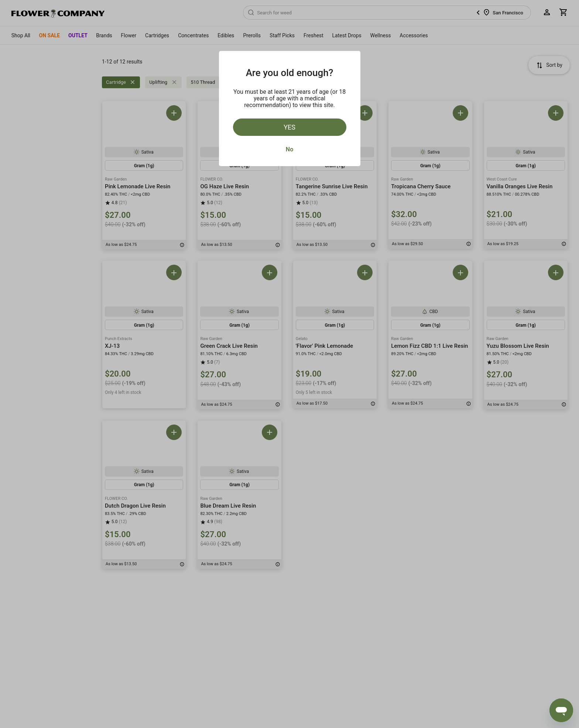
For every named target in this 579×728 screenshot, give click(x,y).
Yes (289, 127)
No (289, 149)
